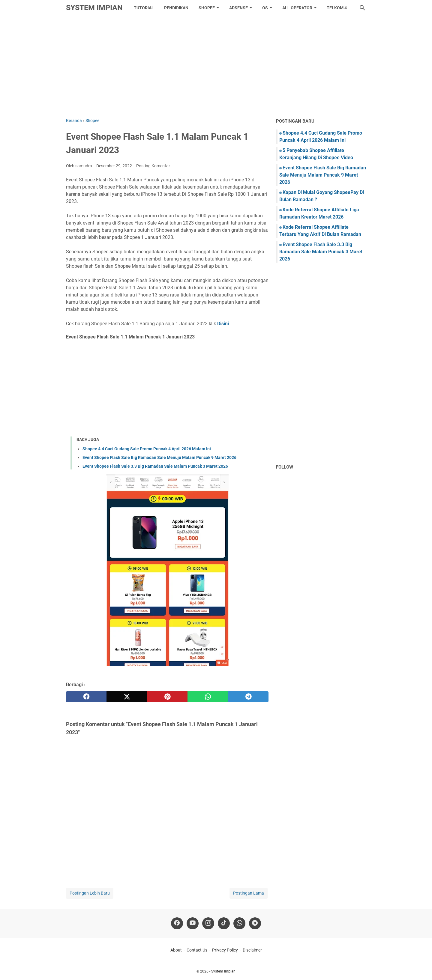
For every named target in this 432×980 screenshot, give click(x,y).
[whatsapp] (208, 697)
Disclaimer (252, 950)
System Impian (94, 8)
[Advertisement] (216, 67)
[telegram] (248, 697)
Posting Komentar (153, 166)
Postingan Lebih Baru (90, 893)
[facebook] (86, 697)
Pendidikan (176, 8)
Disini (223, 324)
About (176, 950)
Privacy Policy (225, 950)
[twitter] (127, 697)
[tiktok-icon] (224, 923)
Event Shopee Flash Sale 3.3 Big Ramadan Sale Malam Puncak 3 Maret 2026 (155, 466)
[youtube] (193, 923)
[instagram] (208, 923)
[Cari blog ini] (362, 8)
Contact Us (197, 950)
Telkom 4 (337, 8)
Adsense (238, 8)
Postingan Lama (249, 893)
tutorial (144, 8)
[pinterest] (167, 697)
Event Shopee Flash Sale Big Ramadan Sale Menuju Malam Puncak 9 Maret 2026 (159, 457)
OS (265, 8)
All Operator (297, 8)
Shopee (207, 8)
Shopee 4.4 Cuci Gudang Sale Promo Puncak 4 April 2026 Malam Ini (147, 449)
